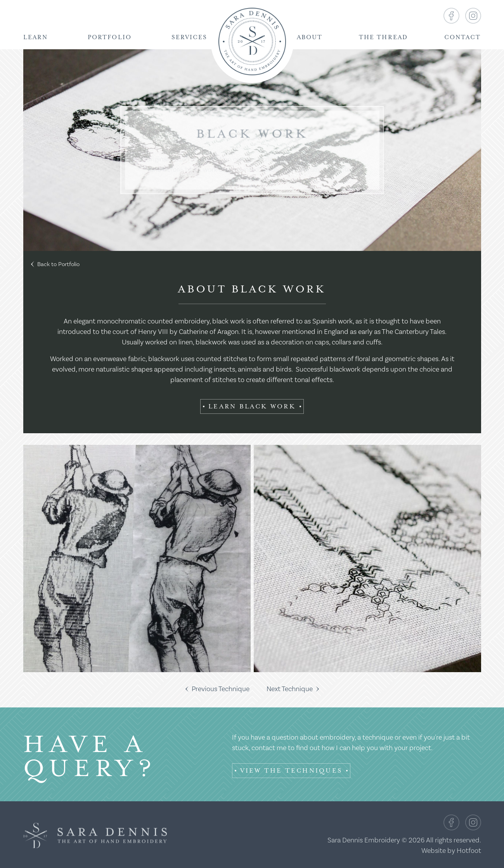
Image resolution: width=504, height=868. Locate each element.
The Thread (383, 37)
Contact (463, 37)
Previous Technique (217, 689)
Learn (36, 37)
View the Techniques (291, 771)
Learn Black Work (252, 406)
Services (190, 37)
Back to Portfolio (55, 264)
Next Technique (293, 689)
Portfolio (110, 37)
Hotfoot (469, 851)
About (310, 37)
